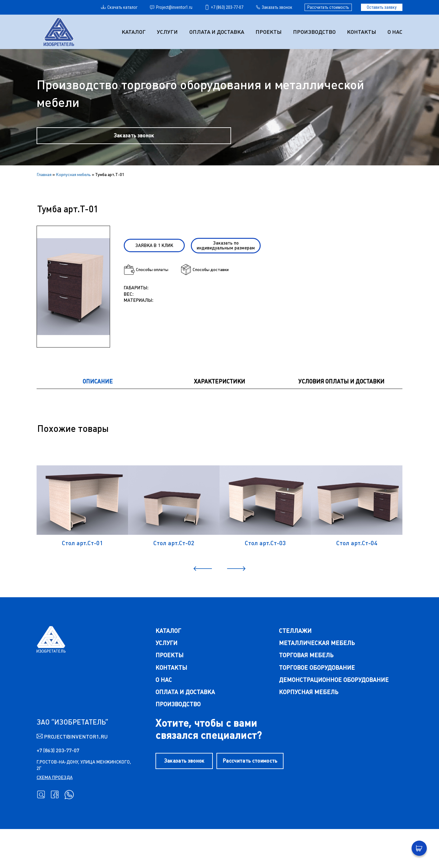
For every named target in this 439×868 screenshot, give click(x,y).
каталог (166, 665)
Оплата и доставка (218, 32)
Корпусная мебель (73, 182)
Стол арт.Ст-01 (82, 572)
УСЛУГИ (169, 32)
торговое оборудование (316, 702)
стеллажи (294, 665)
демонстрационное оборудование (334, 715)
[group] (73, 299)
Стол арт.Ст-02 (174, 572)
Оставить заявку (382, 7)
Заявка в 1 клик (158, 256)
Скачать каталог (119, 7)
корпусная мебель (308, 727)
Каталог (136, 32)
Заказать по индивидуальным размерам (228, 256)
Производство (315, 32)
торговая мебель (306, 690)
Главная (44, 182)
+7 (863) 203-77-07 (224, 7)
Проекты (269, 32)
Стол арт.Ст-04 (357, 572)
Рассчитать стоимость (328, 7)
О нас (395, 32)
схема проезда (55, 815)
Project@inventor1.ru (171, 7)
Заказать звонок (274, 7)
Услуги (164, 677)
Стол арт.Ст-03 (265, 572)
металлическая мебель (316, 677)
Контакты (362, 32)
